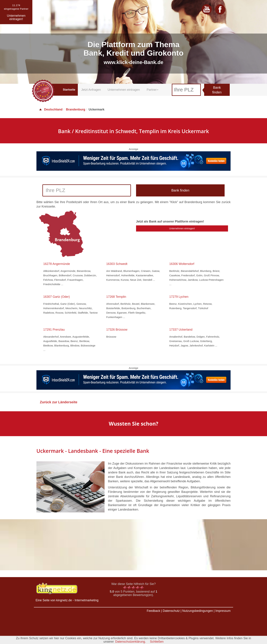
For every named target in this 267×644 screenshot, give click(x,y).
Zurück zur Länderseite (59, 402)
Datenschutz (171, 611)
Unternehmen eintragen (124, 90)
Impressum (223, 611)
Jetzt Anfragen (91, 90)
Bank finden (217, 90)
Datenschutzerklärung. (130, 642)
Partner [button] (152, 90)
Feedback (154, 611)
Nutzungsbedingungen (198, 611)
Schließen (157, 642)
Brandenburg (76, 109)
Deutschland (51, 109)
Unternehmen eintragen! (182, 228)
